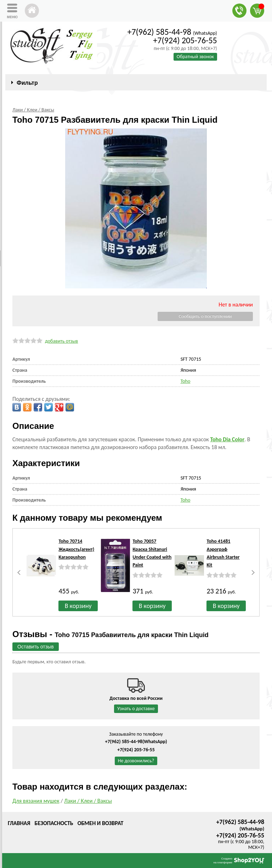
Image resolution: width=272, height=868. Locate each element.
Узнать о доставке (136, 709)
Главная (19, 823)
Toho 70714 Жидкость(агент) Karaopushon (76, 549)
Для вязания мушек (36, 801)
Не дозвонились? (136, 761)
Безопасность (54, 823)
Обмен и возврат (101, 823)
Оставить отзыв (36, 647)
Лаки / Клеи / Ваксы (88, 801)
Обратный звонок (195, 57)
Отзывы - (110, 634)
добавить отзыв (61, 341)
